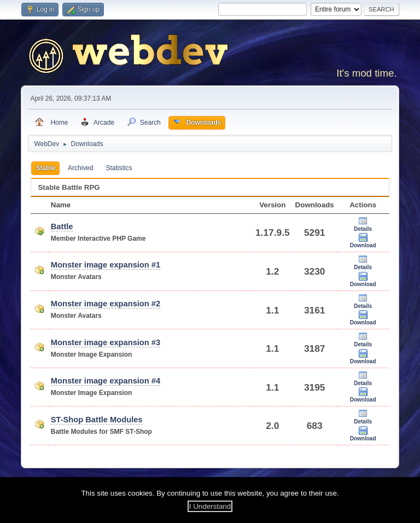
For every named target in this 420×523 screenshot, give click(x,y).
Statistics (119, 168)
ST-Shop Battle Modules (97, 420)
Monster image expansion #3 (106, 342)
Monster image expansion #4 (106, 381)
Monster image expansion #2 (106, 304)
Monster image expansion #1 (106, 265)
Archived (81, 168)
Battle (62, 226)
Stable (45, 168)
